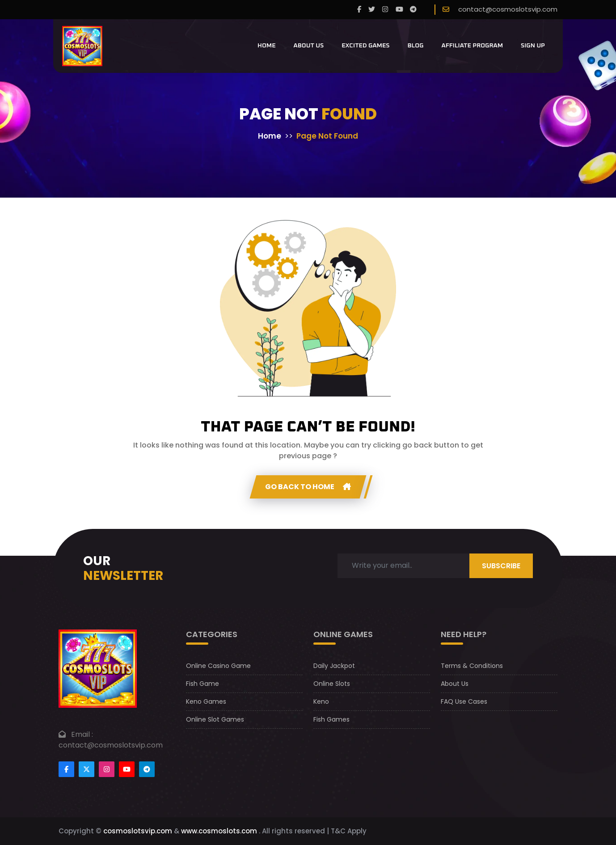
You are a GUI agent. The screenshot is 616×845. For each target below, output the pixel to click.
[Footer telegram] (147, 769)
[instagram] (385, 10)
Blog (415, 46)
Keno (321, 701)
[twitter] (372, 10)
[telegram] (413, 10)
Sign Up (533, 46)
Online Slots (332, 684)
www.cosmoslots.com (219, 831)
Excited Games (365, 46)
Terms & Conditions (472, 666)
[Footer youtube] (127, 769)
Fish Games (331, 719)
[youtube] (399, 10)
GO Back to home (308, 487)
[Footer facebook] (66, 769)
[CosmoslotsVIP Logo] (82, 46)
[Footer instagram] (107, 769)
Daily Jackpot (334, 666)
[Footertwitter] (86, 769)
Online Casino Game (218, 666)
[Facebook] (359, 10)
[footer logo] (98, 668)
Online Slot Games (215, 719)
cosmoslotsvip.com (138, 831)
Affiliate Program (473, 46)
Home (267, 46)
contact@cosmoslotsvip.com (508, 9)
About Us (309, 46)
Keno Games (206, 701)
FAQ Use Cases (464, 701)
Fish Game (203, 684)
